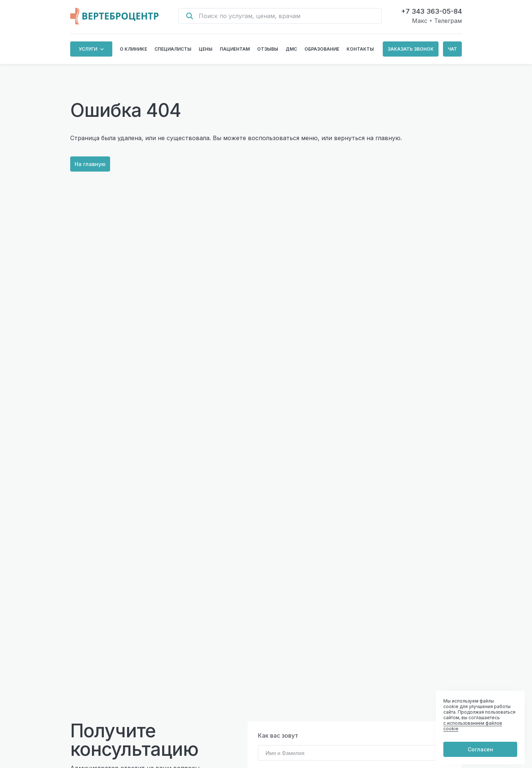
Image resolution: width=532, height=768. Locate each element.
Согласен (480, 749)
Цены (206, 49)
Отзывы (268, 49)
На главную (91, 164)
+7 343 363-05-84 (432, 11)
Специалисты (173, 49)
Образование (322, 49)
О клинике (133, 49)
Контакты (360, 49)
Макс (420, 21)
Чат (452, 49)
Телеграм (448, 21)
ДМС (291, 49)
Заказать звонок (411, 49)
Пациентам (235, 49)
